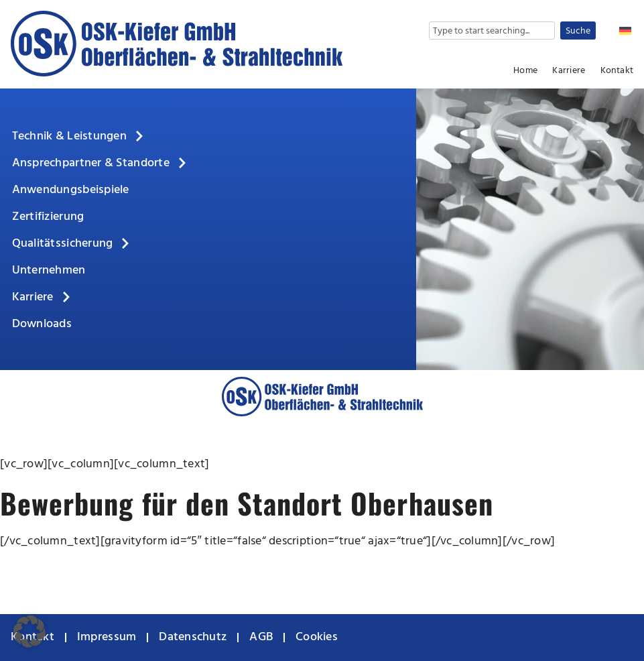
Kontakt (617, 71)
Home (525, 71)
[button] (29, 632)
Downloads (42, 324)
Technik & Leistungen (79, 137)
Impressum (107, 637)
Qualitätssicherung (72, 244)
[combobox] (492, 31)
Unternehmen (49, 271)
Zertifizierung (48, 217)
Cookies (317, 637)
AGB (261, 637)
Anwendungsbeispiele (71, 190)
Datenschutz (193, 637)
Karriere (569, 71)
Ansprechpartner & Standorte (100, 164)
